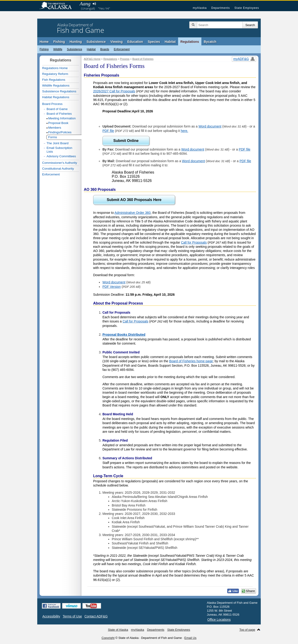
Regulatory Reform (55, 74)
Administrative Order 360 (133, 213)
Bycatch (210, 42)
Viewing (117, 42)
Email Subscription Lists (59, 150)
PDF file (108, 131)
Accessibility (51, 616)
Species (154, 42)
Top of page (247, 630)
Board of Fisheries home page (191, 361)
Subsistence (96, 42)
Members (55, 128)
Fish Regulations (54, 80)
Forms (53, 137)
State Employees (247, 8)
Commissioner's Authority (60, 163)
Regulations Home (55, 68)
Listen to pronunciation (94, 4)
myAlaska (200, 8)
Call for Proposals (194, 242)
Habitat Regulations (56, 97)
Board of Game (57, 109)
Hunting (76, 42)
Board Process (52, 104)
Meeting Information (62, 118)
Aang (85, 4)
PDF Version (112, 287)
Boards (105, 49)
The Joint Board (58, 143)
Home (44, 42)
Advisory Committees (61, 156)
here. (184, 131)
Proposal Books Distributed (124, 335)
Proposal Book (58, 123)
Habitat (170, 42)
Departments (220, 8)
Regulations (190, 42)
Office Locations (219, 620)
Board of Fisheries (143, 59)
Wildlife (58, 49)
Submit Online (126, 141)
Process (125, 59)
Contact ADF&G (96, 616)
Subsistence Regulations (59, 91)
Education (135, 42)
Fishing (59, 42)
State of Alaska (58, 6)
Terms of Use (72, 616)
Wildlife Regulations (56, 86)
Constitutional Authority (58, 169)
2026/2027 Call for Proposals (114, 91)
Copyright (108, 638)
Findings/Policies (60, 132)
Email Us (190, 638)
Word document (210, 126)
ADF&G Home (92, 59)
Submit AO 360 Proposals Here (134, 200)
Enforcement (122, 49)
